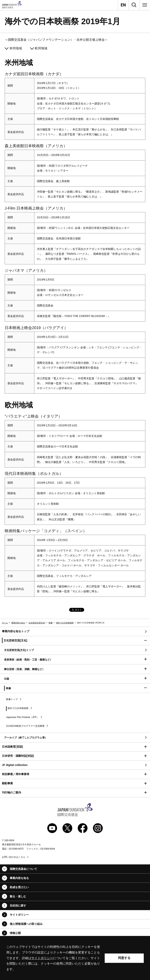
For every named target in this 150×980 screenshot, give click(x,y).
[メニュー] (145, 5)
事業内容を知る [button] (19, 878)
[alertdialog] (75, 958)
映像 (51, 623)
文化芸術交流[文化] (37, 623)
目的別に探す (18, 906)
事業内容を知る (18, 623)
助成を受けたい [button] (19, 887)
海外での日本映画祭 (65, 623)
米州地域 (16, 48)
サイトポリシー (19, 915)
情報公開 (15, 933)
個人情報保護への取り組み (26, 924)
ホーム (5, 623)
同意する (124, 958)
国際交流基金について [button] (23, 869)
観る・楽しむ (18, 896)
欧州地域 (41, 48)
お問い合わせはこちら (14, 857)
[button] (75, 641)
